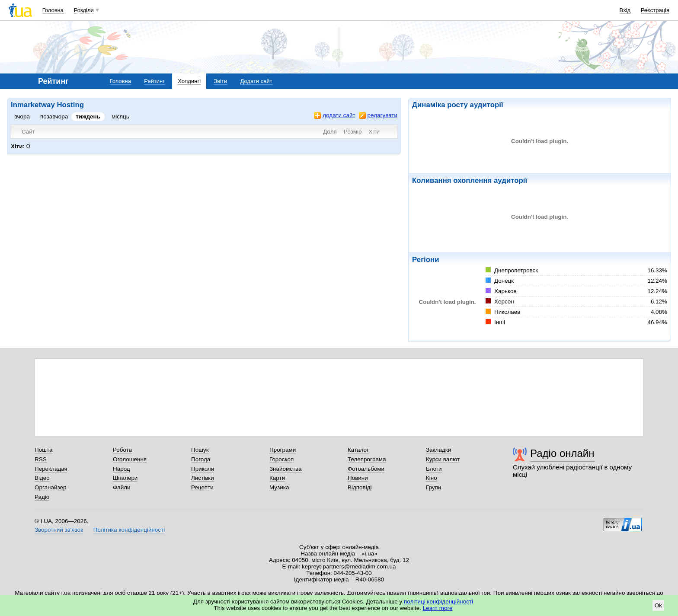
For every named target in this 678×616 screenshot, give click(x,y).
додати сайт (334, 115)
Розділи (84, 10)
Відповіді (360, 487)
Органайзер (50, 487)
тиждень (88, 116)
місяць (120, 116)
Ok (658, 605)
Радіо (42, 497)
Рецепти (202, 487)
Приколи (203, 469)
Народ (122, 469)
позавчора (54, 116)
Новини (358, 478)
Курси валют (443, 459)
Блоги (434, 469)
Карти (277, 478)
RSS (41, 459)
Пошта (43, 450)
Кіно (432, 478)
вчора (22, 116)
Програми (283, 450)
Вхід (625, 10)
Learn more (438, 608)
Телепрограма (367, 459)
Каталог (358, 450)
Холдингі (189, 81)
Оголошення (130, 459)
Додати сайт (256, 81)
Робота (122, 450)
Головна (53, 10)
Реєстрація (655, 10)
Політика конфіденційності (129, 530)
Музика (279, 487)
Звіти (220, 81)
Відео (42, 478)
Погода (201, 459)
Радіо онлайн (562, 453)
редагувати (378, 115)
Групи (433, 487)
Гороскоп (281, 459)
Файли (122, 487)
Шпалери (125, 478)
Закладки (438, 450)
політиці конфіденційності (438, 602)
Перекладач (51, 469)
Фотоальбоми (366, 469)
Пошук (200, 450)
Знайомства (286, 469)
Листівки (203, 478)
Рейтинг (154, 81)
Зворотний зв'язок (59, 530)
